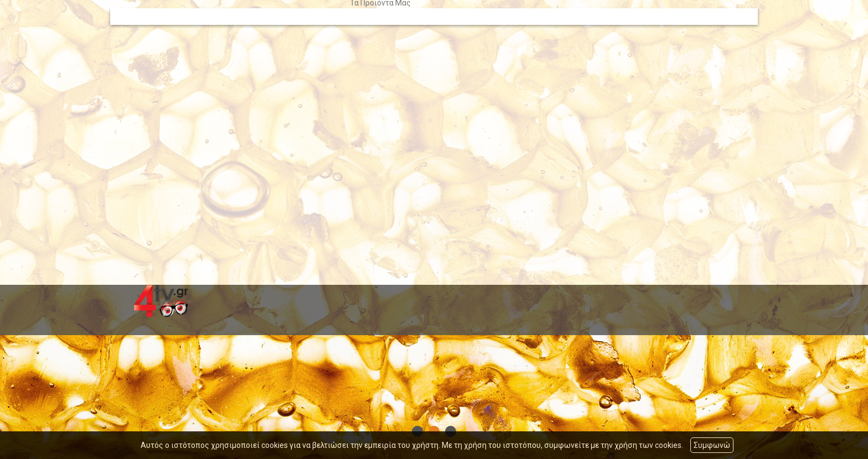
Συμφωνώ (712, 445)
